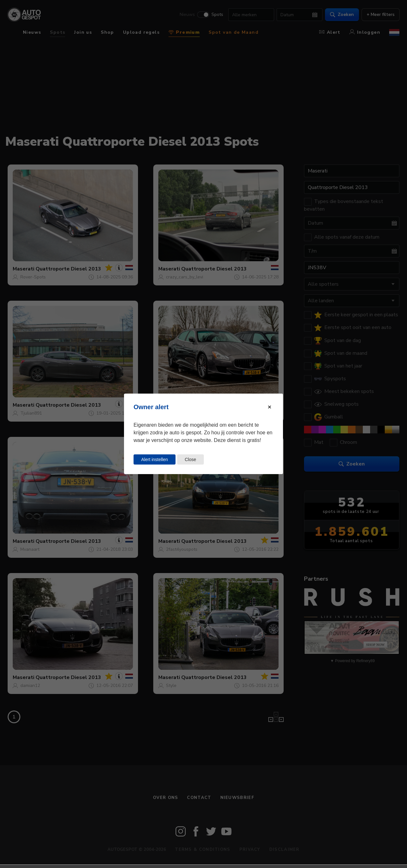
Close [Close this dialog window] (190, 459)
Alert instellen (155, 459)
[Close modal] (269, 407)
